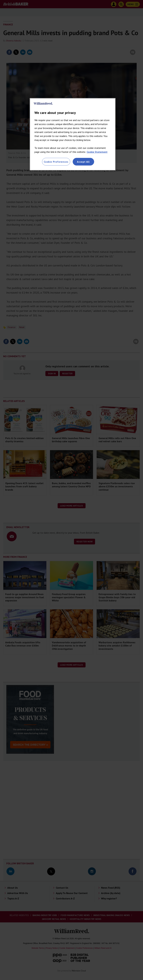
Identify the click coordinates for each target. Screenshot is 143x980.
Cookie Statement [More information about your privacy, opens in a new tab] (97, 152)
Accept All (83, 162)
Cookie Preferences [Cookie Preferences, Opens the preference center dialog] (56, 162)
